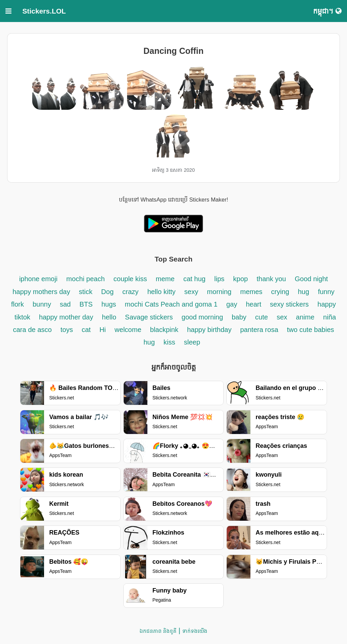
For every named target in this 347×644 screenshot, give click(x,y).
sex (282, 317)
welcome (128, 330)
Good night (311, 279)
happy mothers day (41, 292)
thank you (271, 279)
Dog (108, 292)
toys (67, 330)
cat (86, 330)
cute (262, 317)
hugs (109, 304)
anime (305, 317)
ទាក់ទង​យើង (195, 631)
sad (65, 304)
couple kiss (130, 279)
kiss (169, 342)
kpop (240, 279)
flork (18, 304)
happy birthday (210, 330)
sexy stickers (289, 304)
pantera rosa (259, 330)
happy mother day (66, 317)
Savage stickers (149, 317)
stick (86, 292)
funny (326, 292)
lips (219, 279)
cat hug (195, 279)
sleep (192, 342)
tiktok (23, 317)
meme (165, 279)
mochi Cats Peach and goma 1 (171, 304)
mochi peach (86, 279)
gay (233, 304)
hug (303, 292)
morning (219, 292)
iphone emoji (38, 279)
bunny (42, 304)
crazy (130, 292)
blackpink (164, 330)
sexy (191, 292)
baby (239, 317)
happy (327, 304)
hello (109, 317)
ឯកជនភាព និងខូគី (158, 631)
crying (281, 292)
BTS (86, 304)
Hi (103, 330)
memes (251, 292)
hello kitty (161, 292)
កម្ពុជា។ (327, 11)
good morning (203, 317)
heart (254, 304)
